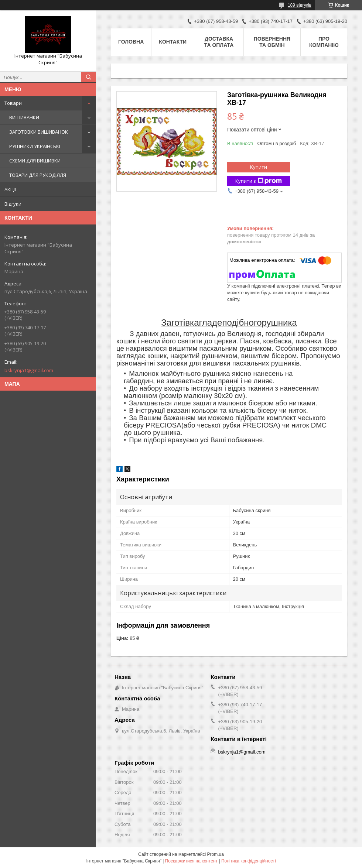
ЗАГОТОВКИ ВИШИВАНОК (39, 132)
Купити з (259, 181)
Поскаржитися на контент (191, 861)
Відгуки (13, 204)
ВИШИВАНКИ (24, 117)
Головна (131, 42)
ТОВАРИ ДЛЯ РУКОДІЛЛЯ (38, 175)
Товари (13, 103)
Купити (259, 167)
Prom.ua (216, 854)
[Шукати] (89, 77)
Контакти (173, 42)
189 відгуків (300, 5)
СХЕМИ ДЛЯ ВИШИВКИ (35, 161)
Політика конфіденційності (249, 861)
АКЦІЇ (10, 189)
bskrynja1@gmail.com (29, 370)
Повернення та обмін (272, 42)
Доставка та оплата (219, 42)
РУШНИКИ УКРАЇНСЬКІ (35, 146)
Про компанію (324, 42)
